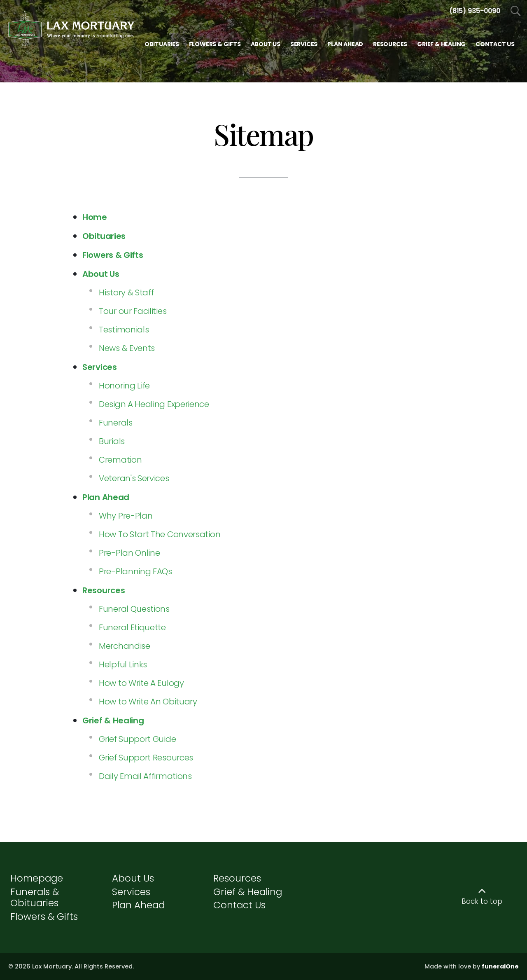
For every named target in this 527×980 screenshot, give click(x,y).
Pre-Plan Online (129, 553)
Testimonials (124, 330)
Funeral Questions (134, 609)
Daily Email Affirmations (145, 776)
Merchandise (125, 646)
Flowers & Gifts (44, 917)
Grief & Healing (248, 892)
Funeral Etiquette (132, 627)
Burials (112, 441)
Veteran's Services (134, 478)
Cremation (120, 460)
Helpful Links (123, 664)
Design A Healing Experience (154, 404)
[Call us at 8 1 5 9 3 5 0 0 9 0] (475, 11)
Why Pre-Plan (126, 516)
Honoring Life (124, 386)
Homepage (37, 878)
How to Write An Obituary (148, 702)
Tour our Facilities (133, 311)
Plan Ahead (138, 905)
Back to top (482, 901)
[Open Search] (516, 11)
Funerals (116, 423)
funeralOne (500, 966)
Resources (237, 878)
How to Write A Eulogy (141, 683)
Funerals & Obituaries (35, 898)
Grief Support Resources (146, 758)
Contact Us (239, 905)
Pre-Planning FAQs (135, 571)
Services (131, 892)
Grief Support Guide (137, 739)
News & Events (127, 348)
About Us (133, 878)
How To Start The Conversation (160, 534)
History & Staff (126, 292)
